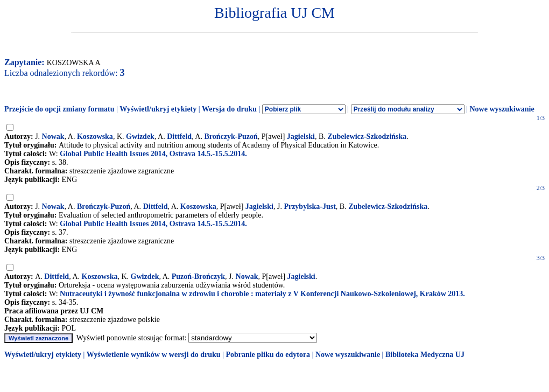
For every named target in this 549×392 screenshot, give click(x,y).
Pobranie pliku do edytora (268, 355)
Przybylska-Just (309, 206)
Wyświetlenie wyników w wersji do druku (154, 355)
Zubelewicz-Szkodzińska (367, 136)
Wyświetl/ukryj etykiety (158, 109)
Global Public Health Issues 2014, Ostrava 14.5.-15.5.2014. (153, 154)
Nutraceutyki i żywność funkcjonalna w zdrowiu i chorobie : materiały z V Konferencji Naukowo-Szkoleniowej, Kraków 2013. (262, 294)
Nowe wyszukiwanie (502, 109)
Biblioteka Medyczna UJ (425, 355)
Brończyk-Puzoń (231, 136)
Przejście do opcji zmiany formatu (59, 109)
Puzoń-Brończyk (198, 276)
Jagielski (301, 136)
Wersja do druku (229, 109)
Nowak (53, 136)
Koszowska (95, 136)
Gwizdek (140, 136)
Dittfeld (179, 136)
